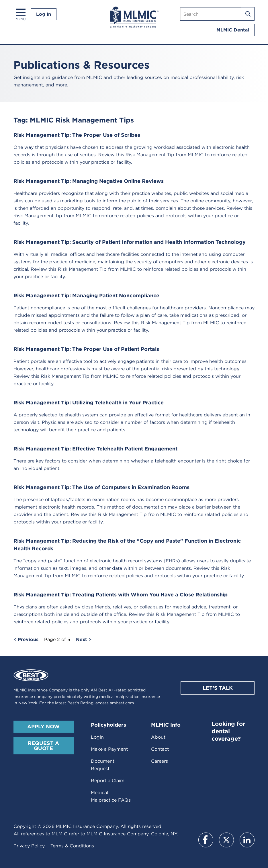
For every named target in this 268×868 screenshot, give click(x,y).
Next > (84, 640)
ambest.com (122, 703)
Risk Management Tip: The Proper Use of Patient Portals (86, 349)
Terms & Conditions (72, 846)
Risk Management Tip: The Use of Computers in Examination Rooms (101, 487)
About (158, 737)
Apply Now (43, 726)
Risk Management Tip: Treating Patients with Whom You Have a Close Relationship (121, 595)
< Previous (26, 640)
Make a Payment (109, 749)
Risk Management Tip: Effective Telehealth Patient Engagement (95, 449)
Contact (160, 749)
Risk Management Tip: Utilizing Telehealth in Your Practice (89, 403)
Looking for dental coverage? (228, 731)
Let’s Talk (218, 688)
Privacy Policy (29, 846)
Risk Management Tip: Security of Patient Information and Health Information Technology (130, 242)
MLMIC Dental (233, 30)
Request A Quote (43, 746)
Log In (44, 14)
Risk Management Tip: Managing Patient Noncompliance (86, 295)
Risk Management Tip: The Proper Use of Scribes (77, 135)
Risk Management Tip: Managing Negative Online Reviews (89, 181)
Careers (160, 761)
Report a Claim (108, 781)
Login (97, 737)
